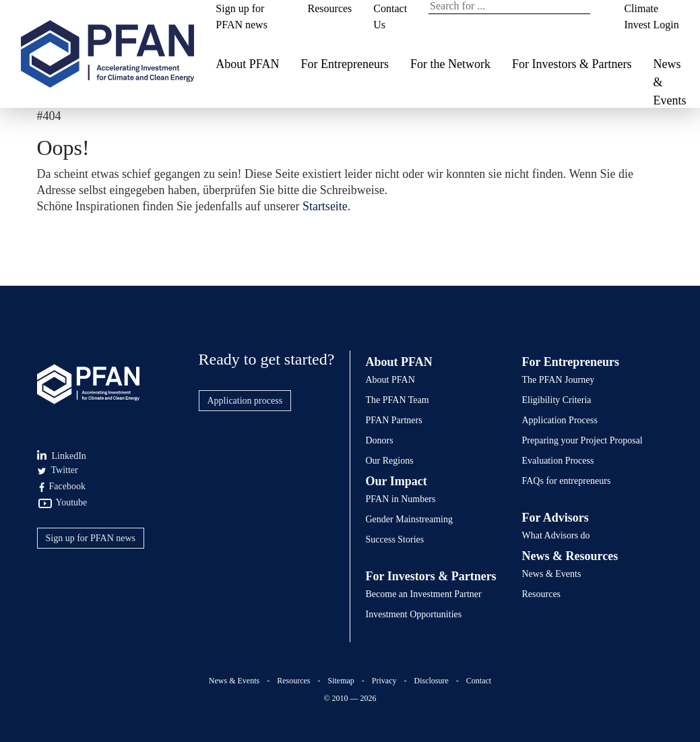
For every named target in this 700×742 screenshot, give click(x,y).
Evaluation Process (558, 461)
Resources (330, 8)
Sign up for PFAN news (242, 17)
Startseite (325, 206)
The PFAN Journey (559, 380)
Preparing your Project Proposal (582, 440)
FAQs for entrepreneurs (567, 481)
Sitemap (341, 681)
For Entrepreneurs (344, 64)
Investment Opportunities (414, 614)
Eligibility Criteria (557, 400)
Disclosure (431, 681)
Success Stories (395, 539)
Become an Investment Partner (424, 594)
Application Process (560, 420)
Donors (380, 440)
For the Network (450, 64)
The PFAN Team (397, 400)
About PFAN (247, 64)
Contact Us (390, 17)
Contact (479, 681)
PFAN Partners (394, 420)
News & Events (669, 82)
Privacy (384, 681)
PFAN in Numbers (401, 499)
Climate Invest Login (651, 17)
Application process (245, 401)
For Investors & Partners (572, 64)
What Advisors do (556, 535)
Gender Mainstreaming (409, 519)
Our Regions (390, 461)
